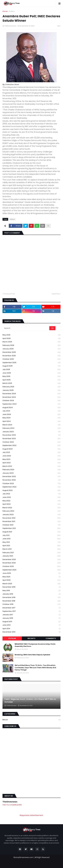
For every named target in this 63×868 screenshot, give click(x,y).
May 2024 (31, 418)
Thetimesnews (10, 802)
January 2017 (31, 615)
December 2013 (31, 632)
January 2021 (31, 556)
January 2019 (31, 594)
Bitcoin (31, 720)
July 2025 (31, 370)
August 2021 (31, 532)
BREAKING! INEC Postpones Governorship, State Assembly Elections (35, 645)
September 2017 (31, 611)
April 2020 (31, 580)
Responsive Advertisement (31, 815)
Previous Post (9, 294)
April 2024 (31, 421)
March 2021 (31, 549)
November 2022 (31, 480)
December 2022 (31, 477)
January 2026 (31, 349)
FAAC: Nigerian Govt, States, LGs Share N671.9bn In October (30, 701)
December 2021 (31, 518)
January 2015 (31, 618)
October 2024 (31, 401)
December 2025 (31, 352)
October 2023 (31, 442)
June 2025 (31, 373)
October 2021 (31, 525)
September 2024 (31, 404)
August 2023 (31, 449)
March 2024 (31, 425)
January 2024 (31, 432)
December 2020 (31, 560)
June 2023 (31, 456)
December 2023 (31, 435)
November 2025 (31, 356)
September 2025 (31, 363)
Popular (12, 638)
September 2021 (31, 528)
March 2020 (31, 584)
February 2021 (31, 553)
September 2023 (31, 446)
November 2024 (31, 397)
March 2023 (31, 466)
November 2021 (31, 521)
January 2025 (31, 390)
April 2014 (31, 629)
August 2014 (31, 622)
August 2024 (31, 408)
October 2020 (31, 566)
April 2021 (31, 546)
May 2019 (31, 591)
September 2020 (31, 570)
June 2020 (31, 573)
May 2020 (31, 577)
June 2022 (31, 497)
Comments (51, 638)
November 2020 (31, 563)
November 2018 (31, 601)
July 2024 (31, 411)
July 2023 (31, 452)
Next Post (56, 294)
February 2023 (31, 470)
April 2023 (31, 463)
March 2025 (31, 383)
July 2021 (31, 535)
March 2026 (31, 342)
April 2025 (31, 380)
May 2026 (31, 335)
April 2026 (31, 339)
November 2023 (31, 439)
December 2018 (31, 597)
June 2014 (31, 625)
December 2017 (31, 608)
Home (5, 11)
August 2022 (31, 490)
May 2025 (31, 376)
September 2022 (31, 487)
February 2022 (31, 511)
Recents (31, 638)
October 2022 (31, 484)
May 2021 (31, 542)
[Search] (26, 328)
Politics (12, 11)
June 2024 (31, 414)
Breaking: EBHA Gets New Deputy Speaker (33, 655)
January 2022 (31, 515)
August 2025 (31, 366)
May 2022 (31, 501)
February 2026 (31, 345)
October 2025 (31, 359)
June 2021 (31, 539)
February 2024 (31, 428)
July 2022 (31, 494)
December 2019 (31, 587)
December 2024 (31, 394)
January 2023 (31, 473)
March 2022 (31, 508)
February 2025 (31, 387)
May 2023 (31, 459)
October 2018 (31, 604)
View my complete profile (12, 805)
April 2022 (31, 504)
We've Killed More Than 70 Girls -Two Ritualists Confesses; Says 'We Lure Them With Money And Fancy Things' (35, 668)
